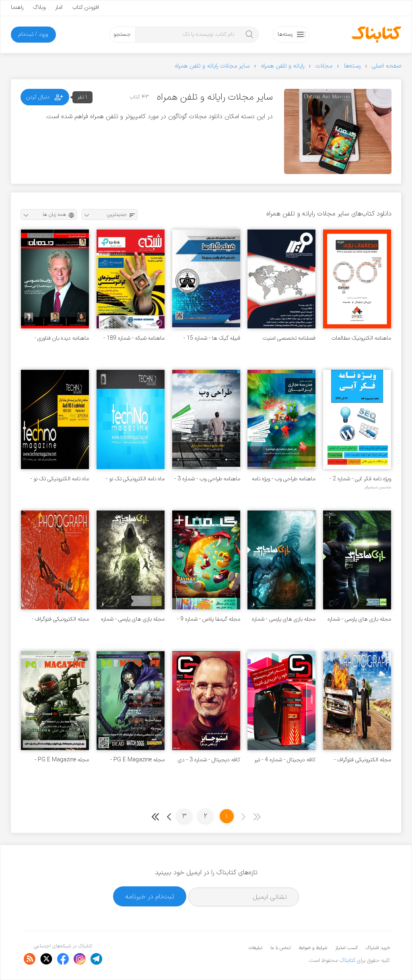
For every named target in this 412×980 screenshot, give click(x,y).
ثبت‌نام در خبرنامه (150, 897)
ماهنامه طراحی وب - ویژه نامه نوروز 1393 (284, 479)
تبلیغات (255, 948)
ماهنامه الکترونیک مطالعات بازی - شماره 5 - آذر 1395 (361, 338)
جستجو (122, 34)
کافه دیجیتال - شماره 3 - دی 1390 (209, 760)
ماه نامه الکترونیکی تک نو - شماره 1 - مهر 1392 (60, 479)
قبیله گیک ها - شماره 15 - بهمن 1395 (212, 338)
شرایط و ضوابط (313, 948)
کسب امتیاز (346, 948)
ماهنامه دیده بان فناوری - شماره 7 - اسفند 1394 (62, 338)
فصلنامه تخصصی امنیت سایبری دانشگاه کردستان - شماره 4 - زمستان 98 (287, 338)
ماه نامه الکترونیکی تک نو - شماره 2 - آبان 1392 (135, 479)
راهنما (17, 7)
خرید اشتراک (378, 948)
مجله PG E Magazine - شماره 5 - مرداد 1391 (137, 760)
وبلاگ (39, 7)
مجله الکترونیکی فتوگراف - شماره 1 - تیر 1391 (363, 760)
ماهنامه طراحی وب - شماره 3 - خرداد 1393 (207, 479)
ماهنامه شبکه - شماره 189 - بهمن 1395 (134, 338)
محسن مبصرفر (378, 487)
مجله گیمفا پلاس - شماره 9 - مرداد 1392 (209, 619)
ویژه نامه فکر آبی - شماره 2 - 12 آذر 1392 (360, 479)
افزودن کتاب (86, 7)
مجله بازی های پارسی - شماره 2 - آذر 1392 (284, 619)
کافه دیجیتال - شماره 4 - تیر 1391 (285, 760)
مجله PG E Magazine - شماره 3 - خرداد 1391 (62, 760)
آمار (59, 7)
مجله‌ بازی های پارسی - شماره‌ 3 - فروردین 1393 (359, 619)
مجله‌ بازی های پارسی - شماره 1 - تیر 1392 (133, 619)
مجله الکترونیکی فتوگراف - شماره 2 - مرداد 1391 (60, 619)
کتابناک (347, 961)
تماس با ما (280, 948)
